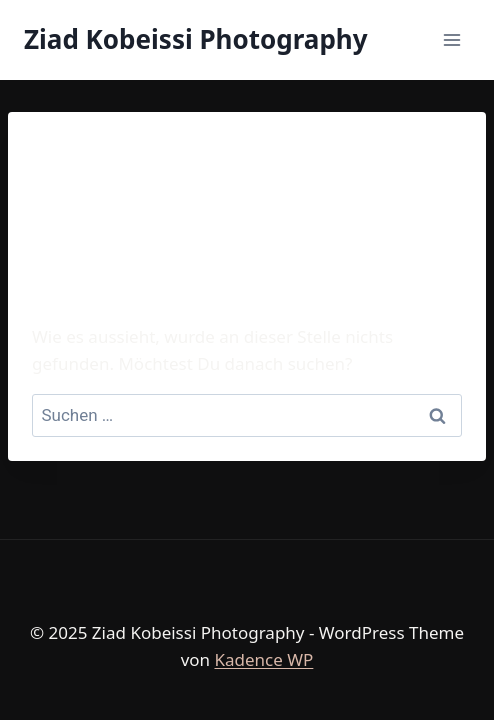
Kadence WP (263, 659)
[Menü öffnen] (451, 39)
